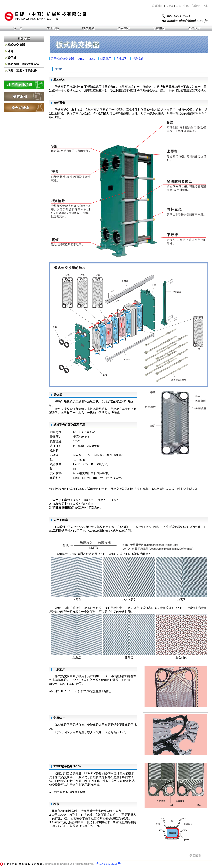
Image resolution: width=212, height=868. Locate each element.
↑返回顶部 (195, 856)
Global (170, 6)
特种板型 (121, 59)
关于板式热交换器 (62, 59)
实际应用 (105, 59)
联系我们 (158, 6)
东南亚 (196, 6)
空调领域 (137, 59)
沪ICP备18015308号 (108, 864)
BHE (92, 59)
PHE (81, 59)
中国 (186, 6)
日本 (179, 6)
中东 (205, 6)
